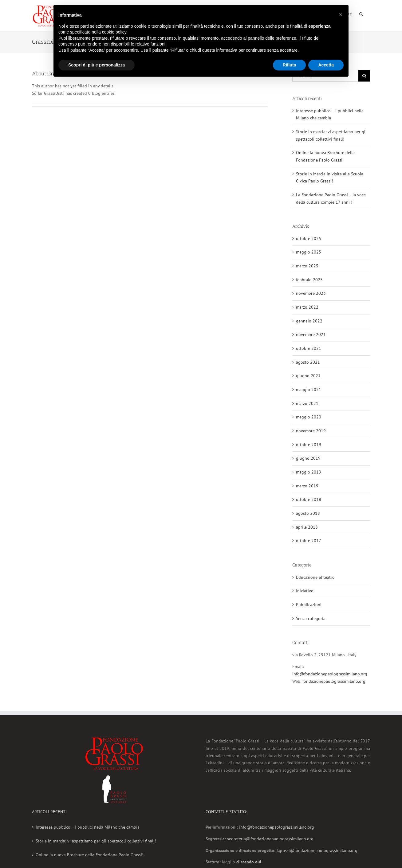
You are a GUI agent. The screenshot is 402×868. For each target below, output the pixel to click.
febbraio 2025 (309, 280)
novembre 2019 (311, 431)
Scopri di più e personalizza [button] (97, 65)
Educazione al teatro (315, 577)
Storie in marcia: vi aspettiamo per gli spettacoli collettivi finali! (96, 841)
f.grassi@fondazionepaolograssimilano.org (317, 850)
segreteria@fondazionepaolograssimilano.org (270, 839)
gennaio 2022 (309, 321)
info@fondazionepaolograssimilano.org (330, 674)
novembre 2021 (311, 334)
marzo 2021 (307, 403)
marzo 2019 (307, 486)
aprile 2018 (307, 527)
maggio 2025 (309, 252)
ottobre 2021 (309, 348)
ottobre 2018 (309, 499)
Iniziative (305, 591)
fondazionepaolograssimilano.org (334, 681)
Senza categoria (311, 618)
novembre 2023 (311, 293)
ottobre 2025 (309, 238)
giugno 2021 (308, 376)
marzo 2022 (307, 307)
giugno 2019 (308, 458)
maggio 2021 (309, 390)
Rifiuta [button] (290, 65)
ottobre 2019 (309, 445)
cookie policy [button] (114, 32)
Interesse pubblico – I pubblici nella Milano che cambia (88, 827)
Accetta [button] (326, 65)
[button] (341, 15)
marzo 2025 (307, 266)
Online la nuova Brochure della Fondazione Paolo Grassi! (89, 855)
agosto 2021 (308, 362)
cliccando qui (249, 862)
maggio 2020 (309, 417)
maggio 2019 (309, 472)
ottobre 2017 (309, 541)
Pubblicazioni (309, 605)
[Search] (361, 13)
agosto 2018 (308, 513)
